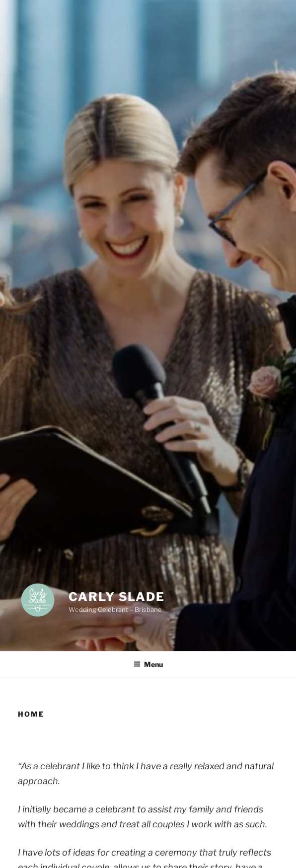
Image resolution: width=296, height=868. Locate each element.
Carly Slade (117, 597)
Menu (148, 664)
